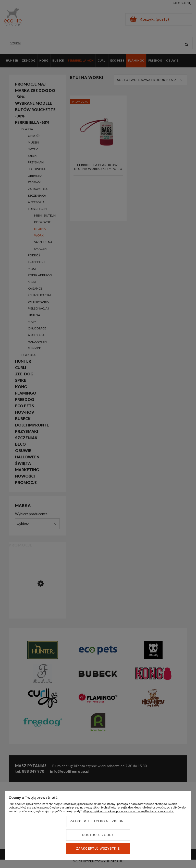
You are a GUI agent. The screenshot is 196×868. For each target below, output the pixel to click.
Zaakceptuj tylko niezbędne (98, 821)
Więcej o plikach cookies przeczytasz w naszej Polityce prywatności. (128, 811)
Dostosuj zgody (98, 835)
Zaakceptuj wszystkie (98, 849)
